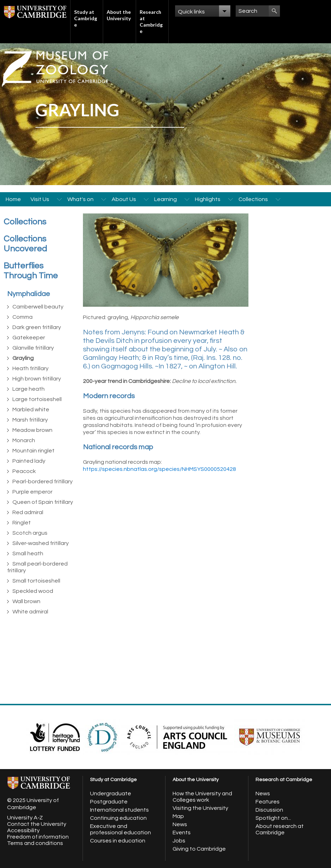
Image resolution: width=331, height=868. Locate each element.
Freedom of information (38, 837)
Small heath (28, 553)
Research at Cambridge (151, 21)
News (180, 824)
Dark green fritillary (37, 327)
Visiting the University (200, 808)
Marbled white (31, 410)
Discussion (269, 810)
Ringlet (22, 523)
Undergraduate (111, 794)
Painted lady (29, 461)
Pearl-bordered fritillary (43, 482)
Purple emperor (32, 492)
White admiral (30, 612)
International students (119, 810)
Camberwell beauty (38, 307)
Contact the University (37, 824)
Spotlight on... (273, 818)
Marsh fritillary (30, 420)
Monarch (24, 440)
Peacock (24, 471)
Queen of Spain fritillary (43, 502)
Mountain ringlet (33, 451)
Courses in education (118, 841)
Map (178, 816)
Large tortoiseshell (37, 399)
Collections (253, 199)
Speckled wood (33, 591)
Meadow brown (32, 430)
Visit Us (40, 199)
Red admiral (28, 512)
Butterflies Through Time (31, 271)
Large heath (29, 389)
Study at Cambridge (86, 18)
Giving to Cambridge (199, 849)
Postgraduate (109, 802)
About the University (119, 15)
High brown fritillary (37, 379)
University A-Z (25, 818)
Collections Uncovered (25, 244)
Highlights (208, 199)
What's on (80, 199)
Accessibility (23, 830)
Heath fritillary (30, 368)
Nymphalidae (29, 294)
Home (13, 199)
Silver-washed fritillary (41, 543)
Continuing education (118, 818)
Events (182, 833)
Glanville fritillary (33, 348)
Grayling (23, 358)
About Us (124, 199)
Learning (165, 199)
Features (268, 802)
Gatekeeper (29, 338)
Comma (23, 317)
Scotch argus (30, 533)
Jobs (179, 841)
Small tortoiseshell (36, 581)
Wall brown (26, 601)
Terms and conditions (35, 843)
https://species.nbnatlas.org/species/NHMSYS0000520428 (159, 469)
